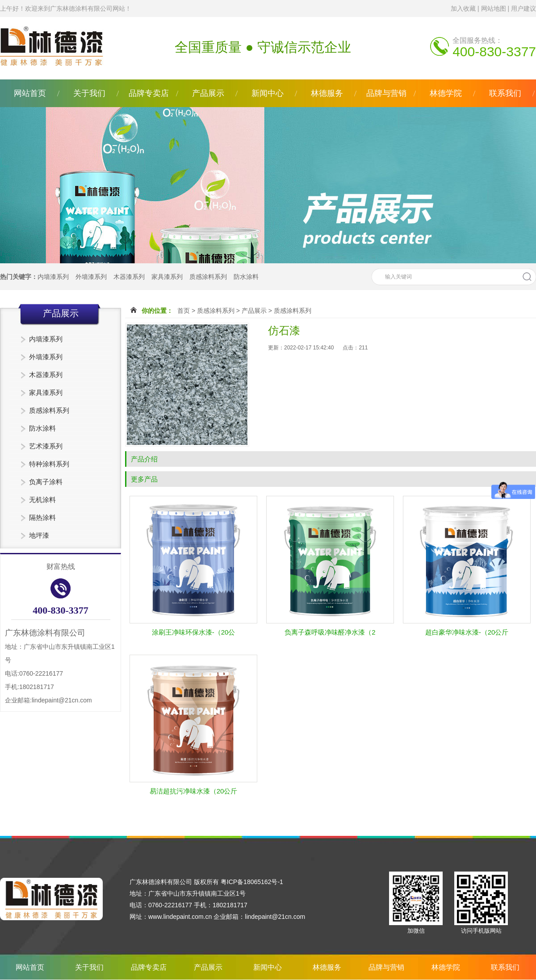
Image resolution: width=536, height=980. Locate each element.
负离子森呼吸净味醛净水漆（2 (330, 632)
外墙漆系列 (91, 277)
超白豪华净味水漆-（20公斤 (467, 632)
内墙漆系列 (53, 277)
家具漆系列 (167, 277)
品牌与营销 (386, 93)
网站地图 (494, 8)
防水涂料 (246, 277)
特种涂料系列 (49, 464)
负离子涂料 (46, 482)
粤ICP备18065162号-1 (252, 882)
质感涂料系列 (208, 277)
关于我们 (89, 93)
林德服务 (327, 93)
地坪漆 (39, 535)
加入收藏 (463, 8)
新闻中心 (268, 93)
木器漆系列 (129, 277)
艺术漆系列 (46, 446)
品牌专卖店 (149, 93)
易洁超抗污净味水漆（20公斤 (194, 791)
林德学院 (446, 93)
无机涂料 (42, 500)
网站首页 (30, 93)
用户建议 (523, 8)
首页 (184, 311)
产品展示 (208, 93)
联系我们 (505, 93)
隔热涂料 (42, 517)
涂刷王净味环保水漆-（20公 (194, 632)
